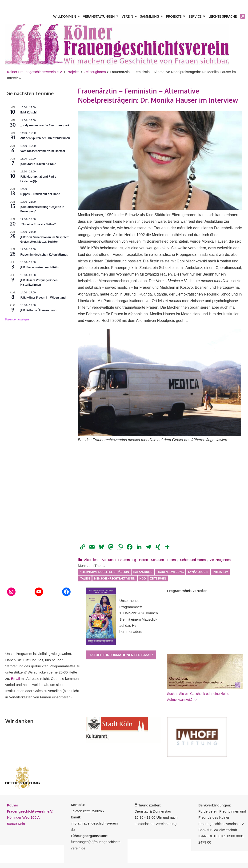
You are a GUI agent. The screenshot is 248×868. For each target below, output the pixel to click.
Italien (85, 578)
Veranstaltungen (99, 16)
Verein (127, 16)
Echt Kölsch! (29, 112)
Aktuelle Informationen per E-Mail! (121, 655)
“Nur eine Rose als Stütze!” (38, 224)
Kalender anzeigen (17, 319)
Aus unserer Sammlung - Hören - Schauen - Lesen (139, 560)
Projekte (174, 16)
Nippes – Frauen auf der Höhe (40, 194)
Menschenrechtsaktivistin (115, 578)
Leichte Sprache (223, 16)
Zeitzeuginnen (220, 560)
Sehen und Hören (193, 560)
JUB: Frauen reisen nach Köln (40, 267)
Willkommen (65, 16)
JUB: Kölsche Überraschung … (40, 310)
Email (16, 679)
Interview (220, 572)
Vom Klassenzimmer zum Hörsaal (43, 151)
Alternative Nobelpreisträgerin (104, 572)
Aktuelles (91, 560)
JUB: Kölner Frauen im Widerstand (43, 298)
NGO (143, 578)
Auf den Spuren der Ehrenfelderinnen (45, 138)
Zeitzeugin (158, 578)
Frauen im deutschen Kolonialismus (44, 255)
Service (195, 16)
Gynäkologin (198, 572)
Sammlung (150, 16)
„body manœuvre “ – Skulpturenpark (45, 125)
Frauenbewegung (170, 572)
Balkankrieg (143, 572)
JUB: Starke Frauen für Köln (38, 164)
